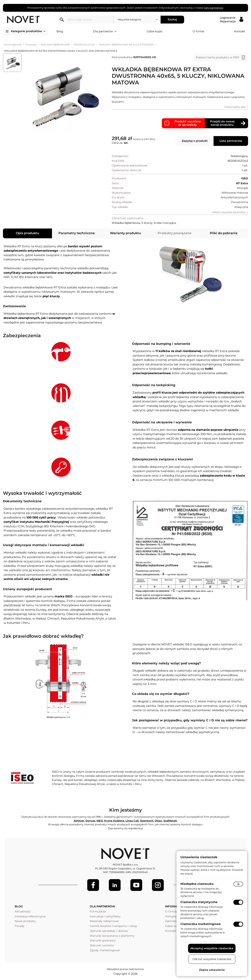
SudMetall (170, 821)
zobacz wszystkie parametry (229, 212)
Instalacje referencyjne (30, 916)
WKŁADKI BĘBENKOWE (55, 45)
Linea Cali (132, 821)
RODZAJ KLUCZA (84, 45)
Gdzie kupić (155, 31)
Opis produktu (28, 233)
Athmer (79, 821)
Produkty (31, 45)
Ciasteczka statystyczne (199, 902)
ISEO (100, 821)
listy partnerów (214, 8)
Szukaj (172, 19)
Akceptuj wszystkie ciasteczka (212, 948)
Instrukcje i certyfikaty (105, 916)
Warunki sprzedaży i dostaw (109, 931)
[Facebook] (93, 885)
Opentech (147, 821)
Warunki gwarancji (103, 940)
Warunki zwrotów (102, 945)
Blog (60, 31)
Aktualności (23, 911)
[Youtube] (136, 885)
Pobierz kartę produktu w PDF (218, 57)
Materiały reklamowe (104, 921)
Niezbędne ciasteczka (197, 884)
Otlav (158, 821)
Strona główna (13, 45)
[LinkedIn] (115, 885)
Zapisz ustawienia (212, 970)
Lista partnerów (231, 141)
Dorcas (90, 821)
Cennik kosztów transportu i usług (113, 926)
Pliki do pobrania (224, 233)
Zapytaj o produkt (195, 141)
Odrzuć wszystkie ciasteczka (212, 959)
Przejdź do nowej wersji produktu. (222, 123)
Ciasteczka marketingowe (201, 924)
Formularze (98, 911)
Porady (20, 926)
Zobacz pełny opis (235, 107)
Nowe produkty (25, 921)
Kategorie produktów (28, 31)
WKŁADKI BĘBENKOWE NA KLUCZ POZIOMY (126, 45)
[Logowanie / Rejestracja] (231, 20)
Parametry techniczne (77, 233)
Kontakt (240, 31)
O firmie (198, 31)
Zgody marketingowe (105, 950)
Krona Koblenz (114, 821)
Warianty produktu (125, 233)
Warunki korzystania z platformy (112, 936)
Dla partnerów (105, 32)
